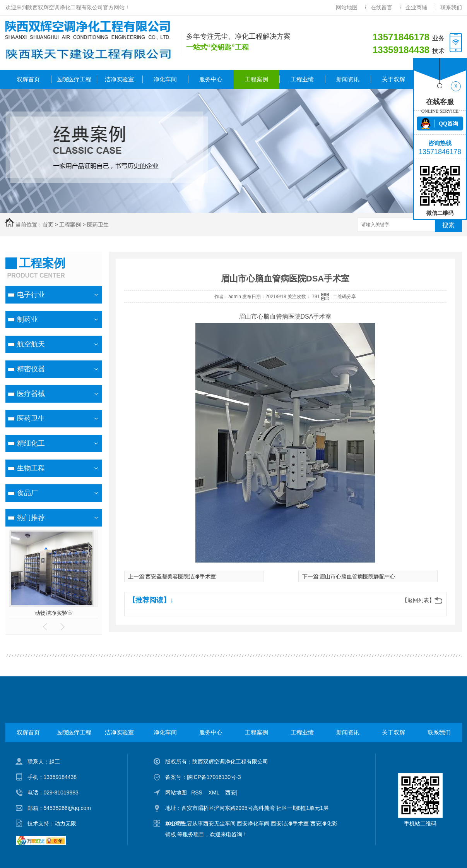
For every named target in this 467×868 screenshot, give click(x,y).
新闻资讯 (348, 79)
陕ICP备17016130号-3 (214, 777)
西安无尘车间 (219, 823)
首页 (48, 225)
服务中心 (211, 79)
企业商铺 (416, 7)
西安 (231, 793)
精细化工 (31, 443)
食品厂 (27, 493)
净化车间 (165, 79)
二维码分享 (344, 297)
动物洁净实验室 (54, 613)
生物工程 (31, 468)
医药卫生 (98, 225)
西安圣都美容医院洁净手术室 (181, 576)
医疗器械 (31, 394)
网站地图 (347, 7)
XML (215, 793)
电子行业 (31, 295)
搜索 (448, 225)
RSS (198, 793)
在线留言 (381, 7)
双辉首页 (28, 79)
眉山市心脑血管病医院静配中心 (358, 576)
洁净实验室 (119, 79)
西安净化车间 (253, 823)
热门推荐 (31, 518)
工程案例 (257, 79)
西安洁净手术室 (290, 823)
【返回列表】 (418, 600)
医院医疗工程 (74, 79)
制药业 (27, 319)
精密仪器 (31, 369)
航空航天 (31, 344)
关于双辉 (393, 79)
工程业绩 (302, 79)
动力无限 (65, 823)
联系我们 (451, 7)
